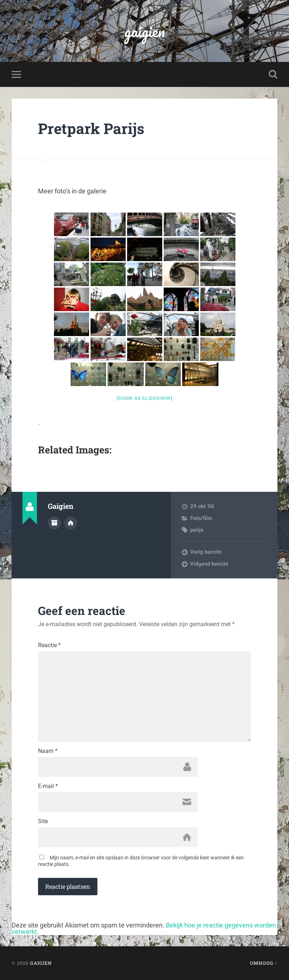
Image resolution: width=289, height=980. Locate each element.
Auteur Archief (54, 523)
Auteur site (71, 523)
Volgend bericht (209, 564)
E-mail (48, 786)
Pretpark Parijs (91, 128)
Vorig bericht (206, 552)
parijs (197, 530)
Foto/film (201, 518)
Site (43, 821)
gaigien (145, 31)
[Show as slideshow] (144, 398)
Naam (48, 751)
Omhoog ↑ (264, 963)
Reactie (49, 645)
